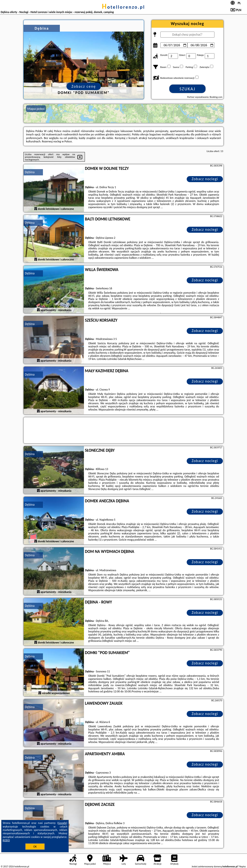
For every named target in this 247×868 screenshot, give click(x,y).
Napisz (243, 866)
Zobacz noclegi (205, 179)
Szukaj (187, 89)
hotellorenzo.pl (123, 7)
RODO (6, 840)
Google (62, 823)
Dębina (30, 172)
